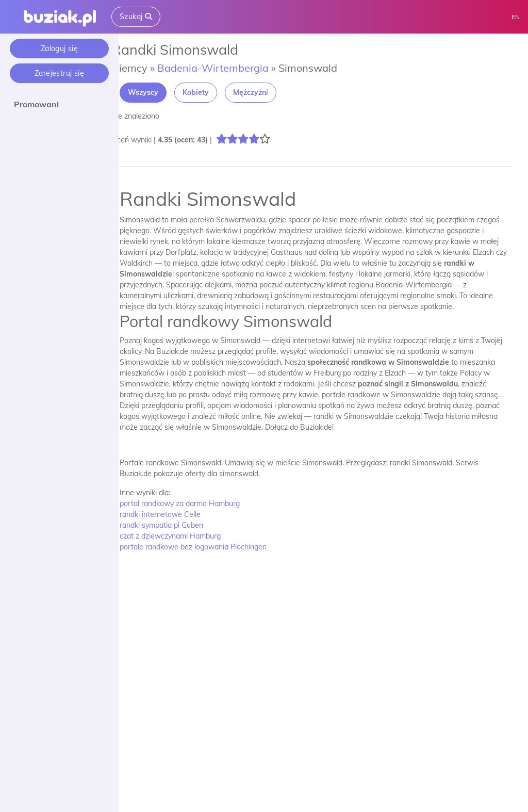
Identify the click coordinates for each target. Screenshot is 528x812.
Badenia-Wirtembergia (225, 68)
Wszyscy (155, 92)
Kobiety (208, 92)
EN (516, 17)
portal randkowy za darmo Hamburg (192, 504)
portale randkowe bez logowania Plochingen (205, 547)
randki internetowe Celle (172, 514)
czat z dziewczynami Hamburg (183, 536)
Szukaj (136, 17)
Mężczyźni (263, 92)
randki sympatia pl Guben (174, 525)
